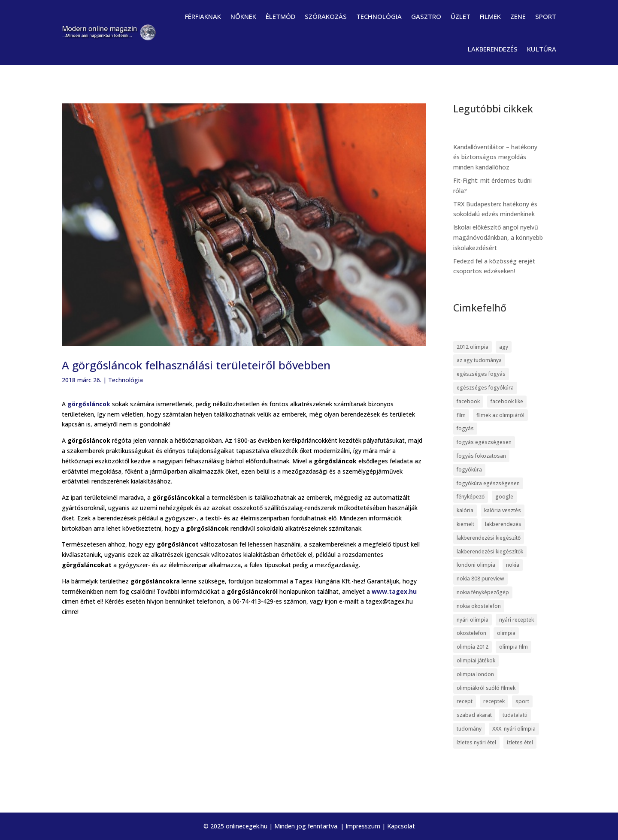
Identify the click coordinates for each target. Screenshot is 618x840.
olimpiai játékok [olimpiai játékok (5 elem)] (476, 660)
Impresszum (363, 826)
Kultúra (542, 49)
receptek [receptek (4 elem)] (494, 701)
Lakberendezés (493, 49)
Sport (546, 16)
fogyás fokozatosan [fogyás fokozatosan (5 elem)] (481, 456)
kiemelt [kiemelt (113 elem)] (465, 524)
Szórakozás (326, 16)
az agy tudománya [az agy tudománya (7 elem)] (479, 360)
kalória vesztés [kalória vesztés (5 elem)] (503, 510)
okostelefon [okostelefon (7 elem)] (471, 633)
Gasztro (426, 16)
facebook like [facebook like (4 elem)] (507, 401)
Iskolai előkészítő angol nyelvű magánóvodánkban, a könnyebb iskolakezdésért (498, 237)
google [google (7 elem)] (504, 497)
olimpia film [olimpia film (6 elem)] (513, 647)
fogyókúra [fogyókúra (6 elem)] (469, 470)
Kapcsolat (401, 826)
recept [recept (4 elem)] (465, 701)
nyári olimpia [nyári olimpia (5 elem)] (473, 620)
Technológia (379, 16)
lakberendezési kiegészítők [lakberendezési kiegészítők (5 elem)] (490, 551)
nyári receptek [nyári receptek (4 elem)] (517, 620)
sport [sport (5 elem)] (522, 701)
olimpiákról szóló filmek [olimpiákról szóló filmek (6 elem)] (486, 688)
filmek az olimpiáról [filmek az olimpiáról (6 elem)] (500, 415)
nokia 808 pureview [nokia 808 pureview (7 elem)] (480, 579)
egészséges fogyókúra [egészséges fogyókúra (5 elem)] (485, 388)
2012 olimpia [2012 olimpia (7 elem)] (473, 347)
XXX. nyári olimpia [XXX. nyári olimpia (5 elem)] (514, 729)
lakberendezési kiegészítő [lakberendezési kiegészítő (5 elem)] (489, 538)
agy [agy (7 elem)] (504, 347)
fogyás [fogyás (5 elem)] (465, 428)
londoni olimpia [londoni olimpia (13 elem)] (476, 565)
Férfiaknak (203, 16)
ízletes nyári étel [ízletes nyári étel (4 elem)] (476, 742)
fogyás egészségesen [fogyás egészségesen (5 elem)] (484, 442)
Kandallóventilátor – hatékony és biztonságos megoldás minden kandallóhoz (495, 157)
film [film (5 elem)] (461, 415)
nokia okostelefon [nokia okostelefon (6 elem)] (479, 606)
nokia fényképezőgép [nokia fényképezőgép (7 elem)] (483, 592)
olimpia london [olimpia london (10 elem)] (475, 674)
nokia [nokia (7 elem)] (513, 565)
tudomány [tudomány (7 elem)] (469, 729)
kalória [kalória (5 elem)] (465, 510)
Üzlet (460, 16)
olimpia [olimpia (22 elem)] (506, 633)
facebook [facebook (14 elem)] (468, 401)
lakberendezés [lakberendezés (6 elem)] (503, 524)
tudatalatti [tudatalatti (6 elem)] (515, 715)
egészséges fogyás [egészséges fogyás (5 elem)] (481, 374)
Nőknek (243, 16)
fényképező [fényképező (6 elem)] (471, 497)
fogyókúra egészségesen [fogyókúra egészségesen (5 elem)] (488, 483)
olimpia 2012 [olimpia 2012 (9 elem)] (473, 647)
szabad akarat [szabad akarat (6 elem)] (474, 715)
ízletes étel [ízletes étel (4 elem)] (520, 742)
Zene (518, 16)
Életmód (280, 16)
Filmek (490, 16)
